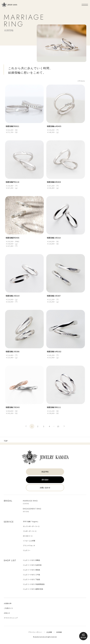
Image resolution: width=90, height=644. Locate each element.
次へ (64, 426)
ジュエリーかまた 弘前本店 (32, 565)
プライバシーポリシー (35, 632)
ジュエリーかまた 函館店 (31, 560)
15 (58, 426)
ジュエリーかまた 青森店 (31, 570)
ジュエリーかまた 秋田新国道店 (34, 584)
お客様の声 (8, 603)
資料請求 (45, 480)
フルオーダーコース (30, 531)
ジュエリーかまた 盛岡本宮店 (33, 589)
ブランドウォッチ (29, 545)
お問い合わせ (45, 487)
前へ (26, 426)
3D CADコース (28, 536)
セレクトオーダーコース (31, 526)
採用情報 (59, 632)
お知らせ (7, 613)
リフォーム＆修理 (29, 541)
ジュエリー (27, 550)
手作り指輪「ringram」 (31, 521)
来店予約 (45, 472)
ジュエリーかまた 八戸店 (31, 574)
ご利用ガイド (8, 608)
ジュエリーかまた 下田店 (31, 579)
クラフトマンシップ (11, 618)
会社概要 (49, 632)
